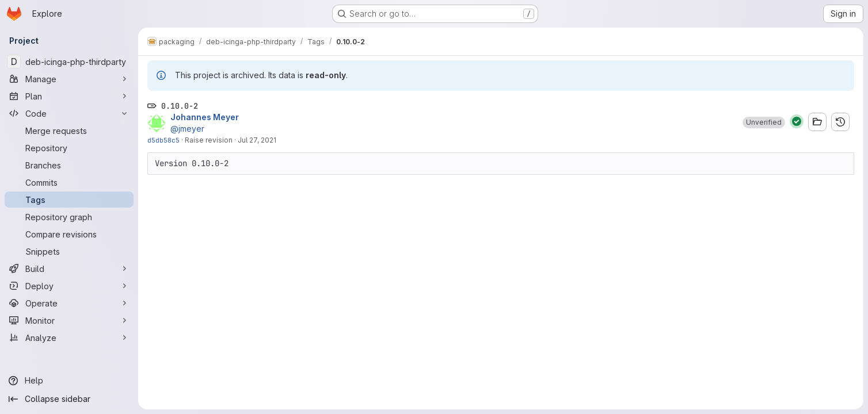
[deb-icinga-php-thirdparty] (69, 62)
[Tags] (69, 200)
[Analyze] (69, 338)
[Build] (69, 269)
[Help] (69, 381)
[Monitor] (69, 320)
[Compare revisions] (69, 234)
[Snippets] (69, 251)
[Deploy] (69, 286)
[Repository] (69, 148)
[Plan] (69, 96)
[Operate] (69, 303)
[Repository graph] (69, 217)
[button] (764, 122)
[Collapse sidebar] (69, 399)
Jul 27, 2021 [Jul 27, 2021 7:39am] (257, 140)
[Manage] (69, 79)
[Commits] (69, 182)
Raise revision (209, 140)
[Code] (69, 113)
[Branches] (69, 165)
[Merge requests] (69, 131)
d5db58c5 (163, 140)
